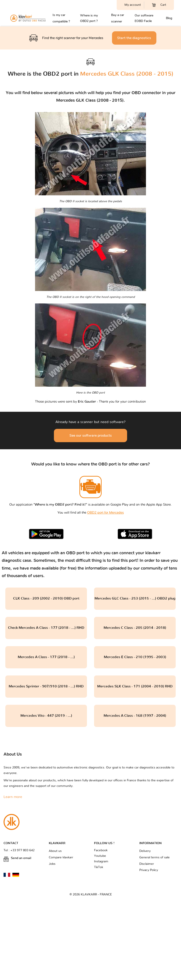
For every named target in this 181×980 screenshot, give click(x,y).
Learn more (13, 797)
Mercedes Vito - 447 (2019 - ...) (46, 716)
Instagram (101, 861)
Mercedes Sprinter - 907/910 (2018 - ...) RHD (46, 686)
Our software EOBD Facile (144, 18)
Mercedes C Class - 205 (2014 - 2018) (135, 628)
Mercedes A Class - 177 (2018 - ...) (46, 657)
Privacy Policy (149, 870)
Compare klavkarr (61, 857)
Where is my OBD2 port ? (89, 18)
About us (55, 851)
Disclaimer (147, 864)
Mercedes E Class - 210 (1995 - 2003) (135, 657)
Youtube (100, 856)
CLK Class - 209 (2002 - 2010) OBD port (46, 598)
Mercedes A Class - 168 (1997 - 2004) (135, 716)
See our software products (91, 436)
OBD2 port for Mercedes (105, 513)
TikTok (99, 867)
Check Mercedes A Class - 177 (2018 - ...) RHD (46, 628)
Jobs (52, 864)
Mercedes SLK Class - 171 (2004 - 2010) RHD (135, 686)
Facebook (101, 850)
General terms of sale (154, 857)
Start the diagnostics (134, 38)
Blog (169, 18)
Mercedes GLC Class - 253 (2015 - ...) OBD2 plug (135, 598)
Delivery (145, 851)
